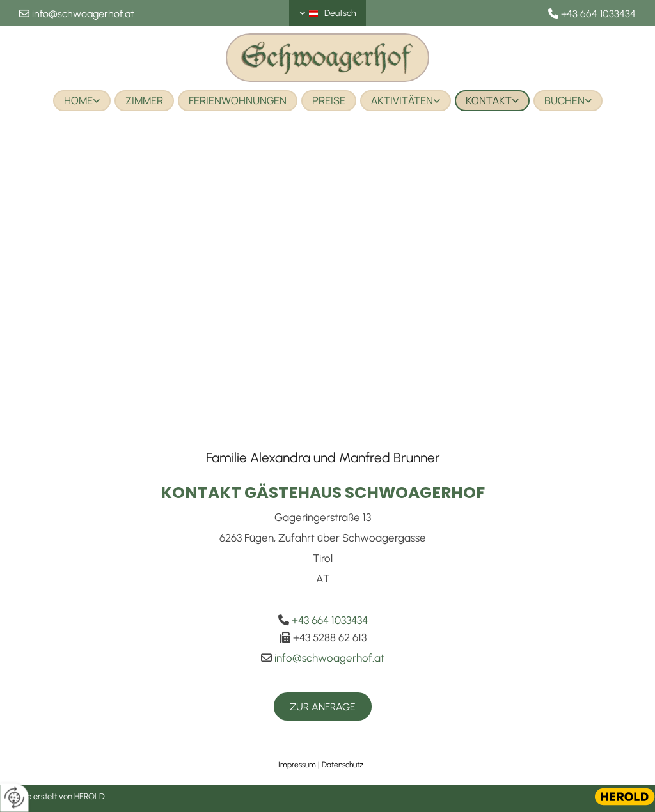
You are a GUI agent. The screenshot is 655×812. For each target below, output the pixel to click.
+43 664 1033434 (598, 14)
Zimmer (144, 100)
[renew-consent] (14, 798)
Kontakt (489, 100)
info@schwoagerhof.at (83, 14)
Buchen (564, 100)
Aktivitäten (402, 100)
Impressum (297, 765)
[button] (323, 707)
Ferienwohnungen (238, 100)
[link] (82, 101)
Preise (329, 100)
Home (78, 100)
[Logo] (327, 58)
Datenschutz (343, 765)
